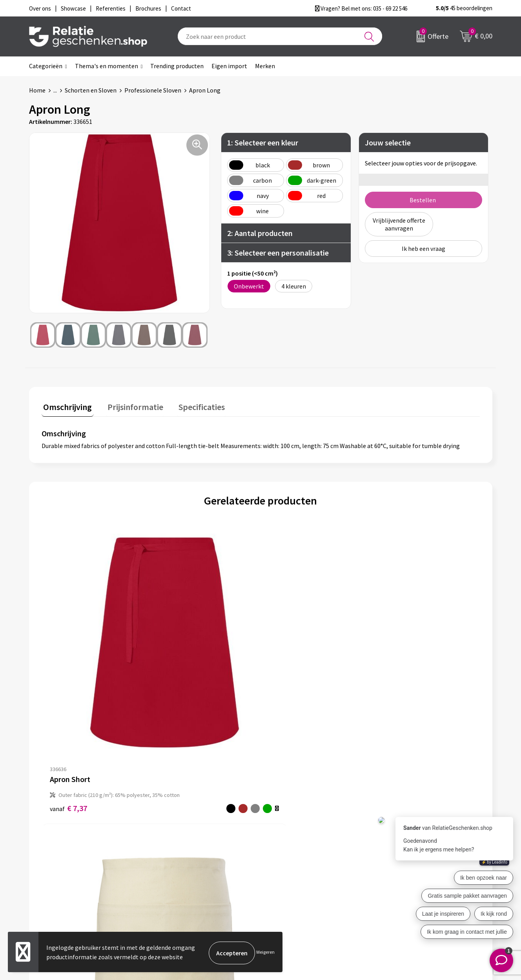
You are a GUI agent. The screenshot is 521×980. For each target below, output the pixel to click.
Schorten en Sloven (91, 90)
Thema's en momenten (107, 66)
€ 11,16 (389, 663)
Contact (283, 835)
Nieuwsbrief (175, 847)
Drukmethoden (179, 872)
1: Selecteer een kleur (263, 142)
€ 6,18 (178, 686)
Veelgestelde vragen (186, 860)
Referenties (288, 872)
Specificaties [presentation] (193, 405)
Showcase (285, 847)
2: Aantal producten (260, 233)
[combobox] (280, 36)
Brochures (286, 860)
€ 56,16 (289, 658)
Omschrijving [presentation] (66, 405)
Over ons (170, 835)
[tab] (66, 407)
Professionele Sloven (153, 90)
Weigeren (265, 953)
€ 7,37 (68, 678)
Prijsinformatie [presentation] (130, 405)
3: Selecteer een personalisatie (278, 253)
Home (37, 90)
